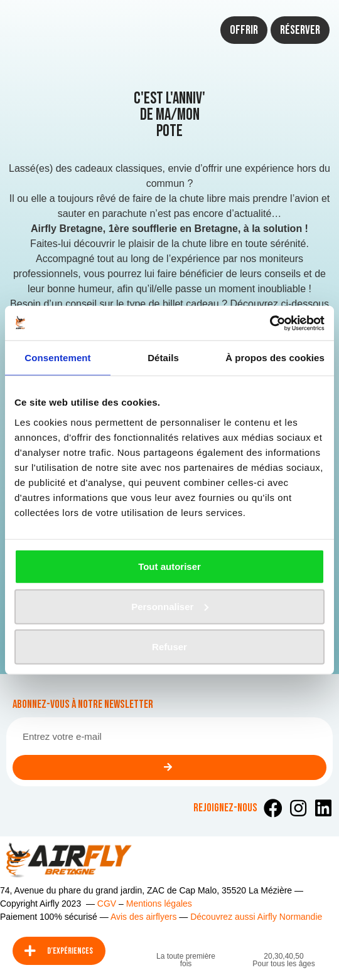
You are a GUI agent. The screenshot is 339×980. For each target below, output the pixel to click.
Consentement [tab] (57, 358)
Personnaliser (170, 606)
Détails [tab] (163, 358)
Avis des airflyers (144, 917)
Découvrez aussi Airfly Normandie (256, 917)
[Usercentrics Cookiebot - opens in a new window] (270, 323)
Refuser (169, 646)
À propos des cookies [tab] (275, 358)
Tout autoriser (169, 566)
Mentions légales (159, 904)
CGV (107, 904)
